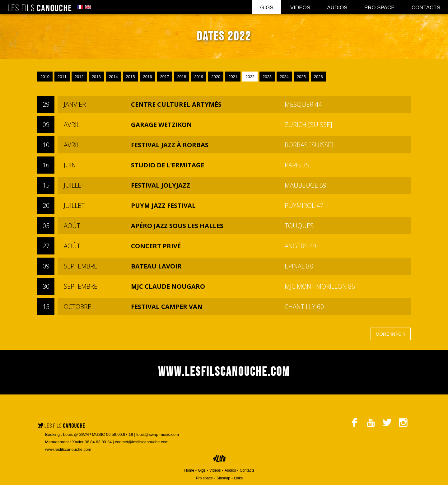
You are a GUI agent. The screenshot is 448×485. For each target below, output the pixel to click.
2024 (284, 77)
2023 (267, 77)
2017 (164, 77)
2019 (199, 77)
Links (238, 478)
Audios (337, 8)
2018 (182, 77)
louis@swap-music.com (158, 434)
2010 (45, 77)
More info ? (391, 334)
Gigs (267, 8)
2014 (113, 77)
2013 (96, 77)
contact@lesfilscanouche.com (142, 442)
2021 (233, 77)
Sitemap (223, 478)
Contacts (426, 8)
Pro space (380, 8)
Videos (300, 8)
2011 (62, 77)
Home (189, 470)
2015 (131, 77)
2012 (79, 77)
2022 (250, 77)
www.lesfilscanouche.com (68, 449)
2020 (216, 77)
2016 (148, 77)
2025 (301, 77)
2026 (318, 77)
